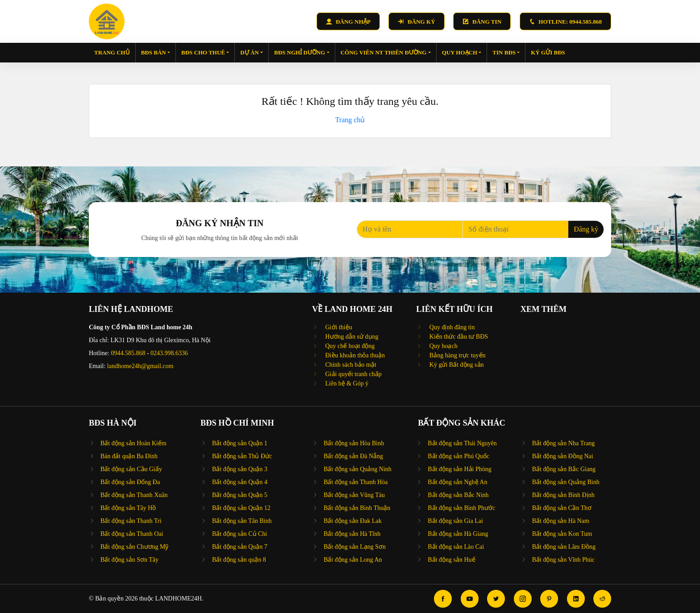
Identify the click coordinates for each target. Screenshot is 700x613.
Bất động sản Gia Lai (455, 521)
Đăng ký (586, 229)
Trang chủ (112, 52)
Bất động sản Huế (451, 560)
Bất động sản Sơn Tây (129, 560)
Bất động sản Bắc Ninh (458, 495)
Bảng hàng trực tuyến (456, 355)
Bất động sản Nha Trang (564, 443)
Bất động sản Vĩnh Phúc (563, 560)
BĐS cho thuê (205, 52)
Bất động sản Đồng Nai (563, 456)
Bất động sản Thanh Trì (131, 521)
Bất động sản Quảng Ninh (358, 469)
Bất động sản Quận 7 (240, 547)
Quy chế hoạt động (349, 346)
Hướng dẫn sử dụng (351, 337)
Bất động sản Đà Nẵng (353, 456)
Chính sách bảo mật (350, 365)
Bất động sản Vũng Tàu (354, 495)
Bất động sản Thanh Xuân (134, 495)
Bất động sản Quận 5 (240, 495)
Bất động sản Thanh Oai (132, 534)
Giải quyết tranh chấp (353, 374)
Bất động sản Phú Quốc (458, 456)
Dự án (252, 52)
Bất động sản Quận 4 (240, 482)
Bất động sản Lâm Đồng (564, 547)
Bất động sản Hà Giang (458, 534)
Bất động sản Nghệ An (457, 482)
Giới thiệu (338, 327)
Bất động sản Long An (353, 560)
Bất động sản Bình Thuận (357, 508)
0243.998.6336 (169, 353)
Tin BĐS (506, 52)
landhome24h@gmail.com (140, 366)
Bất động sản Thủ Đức (242, 456)
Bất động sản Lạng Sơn (355, 547)
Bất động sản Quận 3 (240, 469)
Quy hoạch (462, 52)
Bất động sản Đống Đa (130, 482)
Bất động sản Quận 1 (240, 443)
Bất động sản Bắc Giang (564, 469)
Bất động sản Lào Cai (456, 547)
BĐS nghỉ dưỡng (302, 52)
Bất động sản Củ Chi (240, 534)
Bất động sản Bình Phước (461, 508)
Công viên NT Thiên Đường (386, 52)
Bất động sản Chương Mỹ (134, 547)
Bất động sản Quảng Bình (566, 482)
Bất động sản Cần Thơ (562, 508)
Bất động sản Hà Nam (561, 521)
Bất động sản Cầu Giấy (131, 469)
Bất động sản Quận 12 (241, 508)
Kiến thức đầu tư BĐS (458, 337)
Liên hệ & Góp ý (346, 383)
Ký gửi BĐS (548, 52)
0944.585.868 (128, 353)
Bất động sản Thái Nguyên (462, 443)
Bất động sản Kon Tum (562, 534)
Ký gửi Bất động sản (456, 365)
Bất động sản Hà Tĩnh (352, 534)
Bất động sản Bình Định (563, 495)
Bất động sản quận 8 (239, 560)
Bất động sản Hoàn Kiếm (133, 443)
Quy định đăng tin (451, 327)
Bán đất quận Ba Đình (129, 456)
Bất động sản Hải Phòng (459, 469)
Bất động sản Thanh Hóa (356, 482)
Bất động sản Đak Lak (353, 521)
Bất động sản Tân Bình (242, 521)
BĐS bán (156, 52)
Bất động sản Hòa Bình (354, 443)
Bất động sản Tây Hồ (128, 508)
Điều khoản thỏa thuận (354, 355)
